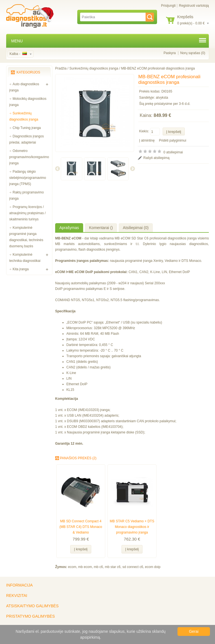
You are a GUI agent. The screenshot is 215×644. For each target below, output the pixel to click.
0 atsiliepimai (173, 152)
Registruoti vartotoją (194, 6)
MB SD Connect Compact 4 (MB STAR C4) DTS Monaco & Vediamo (81, 527)
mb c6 (98, 567)
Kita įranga (21, 269)
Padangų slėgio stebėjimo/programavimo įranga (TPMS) (28, 178)
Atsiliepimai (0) (136, 228)
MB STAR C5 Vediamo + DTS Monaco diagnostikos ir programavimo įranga (132, 527)
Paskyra (170, 53)
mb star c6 (113, 567)
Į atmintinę (147, 140)
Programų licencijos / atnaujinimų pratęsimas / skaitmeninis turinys (27, 213)
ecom (72, 567)
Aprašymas (69, 228)
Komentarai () (101, 228)
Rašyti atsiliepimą (156, 158)
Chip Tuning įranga (27, 128)
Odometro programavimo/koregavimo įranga (29, 157)
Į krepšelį (81, 549)
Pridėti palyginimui (173, 140)
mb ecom (85, 567)
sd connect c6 (133, 567)
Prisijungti (168, 6)
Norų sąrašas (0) (193, 53)
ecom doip (153, 567)
